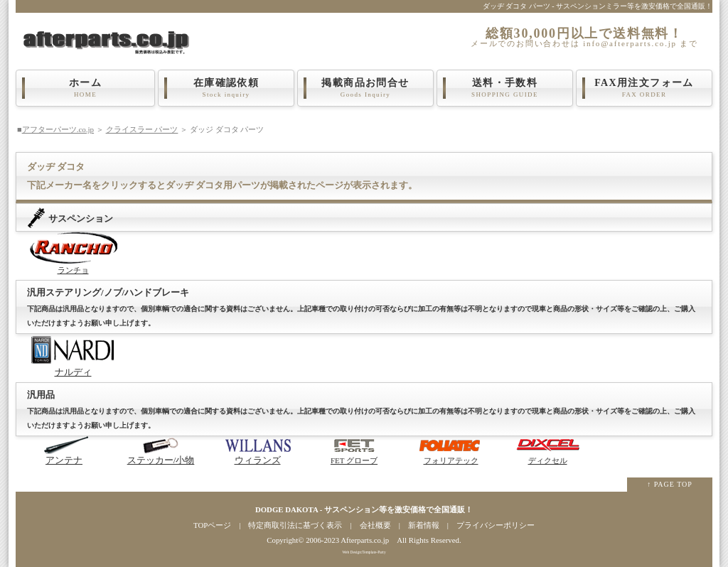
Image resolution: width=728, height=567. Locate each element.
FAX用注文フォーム (644, 88)
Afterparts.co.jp (365, 540)
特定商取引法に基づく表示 (295, 525)
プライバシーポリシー (496, 525)
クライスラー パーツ (142, 129)
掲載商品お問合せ (365, 88)
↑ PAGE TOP (670, 484)
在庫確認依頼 (226, 88)
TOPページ (212, 525)
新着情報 (424, 525)
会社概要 (375, 525)
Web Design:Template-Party (364, 552)
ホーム (85, 88)
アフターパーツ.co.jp (58, 129)
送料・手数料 (505, 88)
